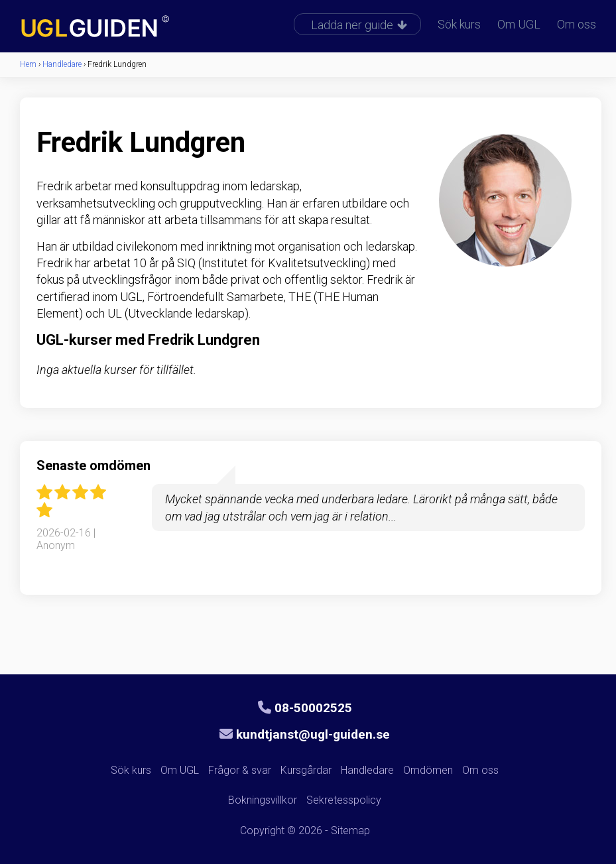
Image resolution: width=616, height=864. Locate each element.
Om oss (577, 24)
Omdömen (428, 770)
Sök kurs (459, 24)
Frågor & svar (240, 770)
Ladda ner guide (359, 25)
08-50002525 (305, 708)
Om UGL (519, 24)
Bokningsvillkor (263, 800)
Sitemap (350, 831)
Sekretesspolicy (344, 800)
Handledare (367, 770)
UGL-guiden (116, 28)
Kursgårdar (306, 770)
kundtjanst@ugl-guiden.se (305, 734)
